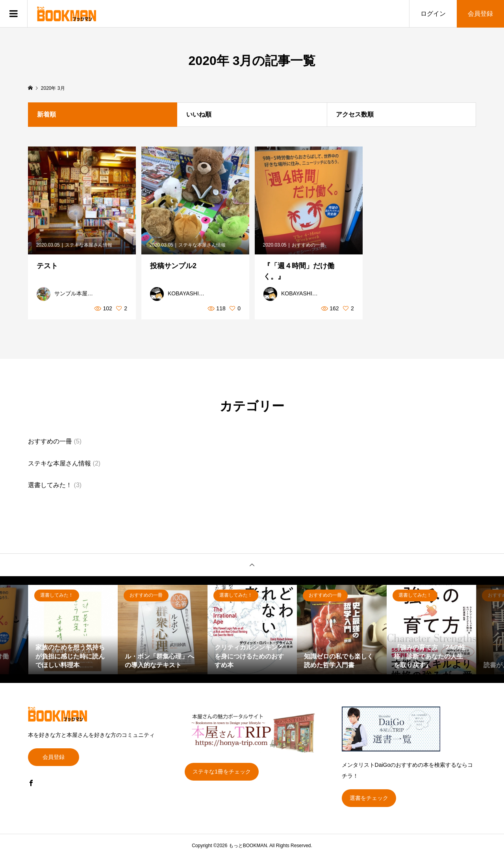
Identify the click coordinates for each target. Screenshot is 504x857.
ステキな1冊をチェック (222, 772)
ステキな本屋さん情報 (59, 463)
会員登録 (480, 14)
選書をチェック (369, 798)
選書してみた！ (50, 485)
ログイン (433, 14)
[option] (73, 630)
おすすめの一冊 (50, 441)
